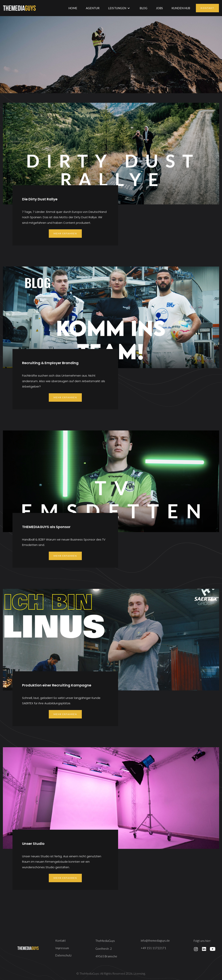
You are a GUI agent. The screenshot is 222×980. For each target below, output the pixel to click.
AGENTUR (93, 8)
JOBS (159, 8)
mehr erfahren (65, 233)
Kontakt (207, 8)
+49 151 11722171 (153, 948)
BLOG (143, 8)
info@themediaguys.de (155, 941)
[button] (119, 8)
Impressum (62, 948)
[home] (19, 8)
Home (73, 8)
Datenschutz (63, 955)
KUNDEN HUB (181, 8)
